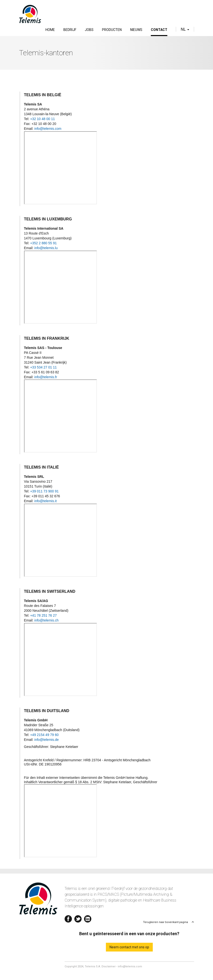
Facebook (68, 918)
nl (185, 29)
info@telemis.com (130, 966)
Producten (112, 30)
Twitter (78, 918)
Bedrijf (70, 30)
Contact (159, 30)
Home (50, 30)
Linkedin (88, 918)
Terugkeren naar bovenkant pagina (166, 922)
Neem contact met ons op (129, 947)
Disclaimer (109, 966)
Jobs (89, 30)
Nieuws (136, 30)
